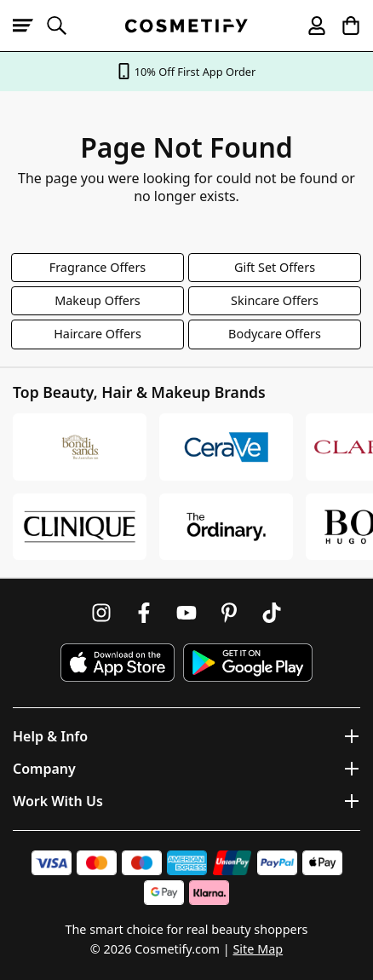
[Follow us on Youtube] (186, 613)
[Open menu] (30, 26)
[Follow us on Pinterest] (229, 613)
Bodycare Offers (275, 334)
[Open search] (64, 26)
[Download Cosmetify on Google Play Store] (248, 663)
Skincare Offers (275, 300)
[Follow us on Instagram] (101, 613)
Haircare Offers (98, 334)
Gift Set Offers (275, 267)
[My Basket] (343, 26)
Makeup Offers (98, 300)
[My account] (309, 26)
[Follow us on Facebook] (144, 613)
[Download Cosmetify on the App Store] (118, 663)
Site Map (258, 949)
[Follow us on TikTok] (272, 613)
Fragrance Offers (98, 267)
